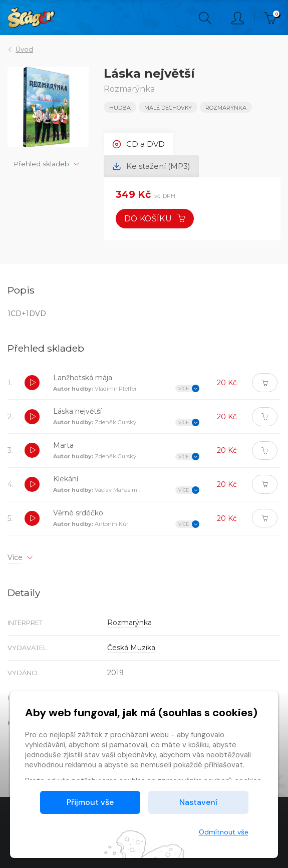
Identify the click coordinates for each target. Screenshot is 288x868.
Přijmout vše (90, 802)
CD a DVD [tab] (138, 144)
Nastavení (198, 802)
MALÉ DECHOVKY (168, 108)
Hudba (120, 108)
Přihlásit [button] (238, 18)
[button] (32, 384)
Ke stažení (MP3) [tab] (151, 167)
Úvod (24, 49)
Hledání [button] (205, 18)
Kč (272, 18)
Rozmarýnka (226, 108)
